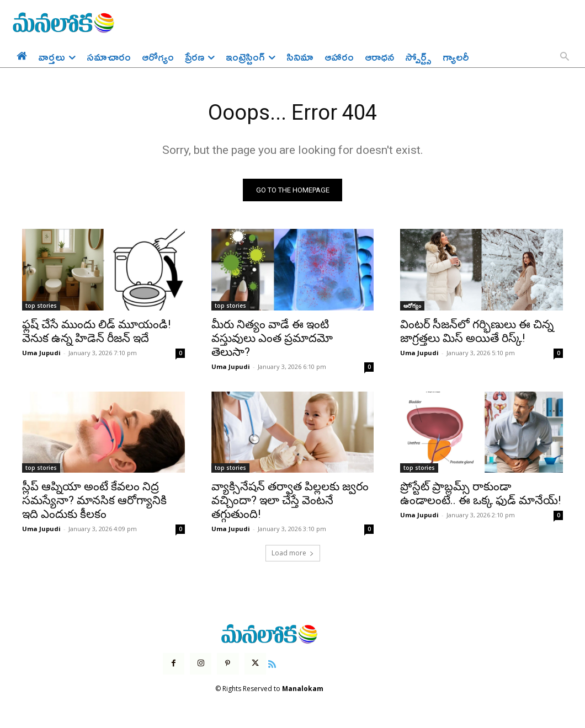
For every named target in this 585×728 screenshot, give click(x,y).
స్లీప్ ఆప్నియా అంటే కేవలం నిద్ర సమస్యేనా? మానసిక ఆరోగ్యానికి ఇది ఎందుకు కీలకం (94, 501)
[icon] (272, 665)
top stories (41, 307)
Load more (293, 554)
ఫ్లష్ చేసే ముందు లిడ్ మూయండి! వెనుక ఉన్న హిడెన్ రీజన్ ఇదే (96, 332)
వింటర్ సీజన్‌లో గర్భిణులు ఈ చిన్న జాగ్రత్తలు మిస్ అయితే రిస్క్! (477, 332)
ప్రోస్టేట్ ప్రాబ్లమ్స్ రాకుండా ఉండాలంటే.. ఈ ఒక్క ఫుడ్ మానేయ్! (480, 494)
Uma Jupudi (41, 354)
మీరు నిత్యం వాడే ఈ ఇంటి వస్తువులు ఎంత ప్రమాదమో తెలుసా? (272, 339)
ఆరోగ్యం (412, 307)
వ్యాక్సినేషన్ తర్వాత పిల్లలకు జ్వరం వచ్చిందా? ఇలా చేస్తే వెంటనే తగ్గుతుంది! (290, 501)
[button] (565, 57)
